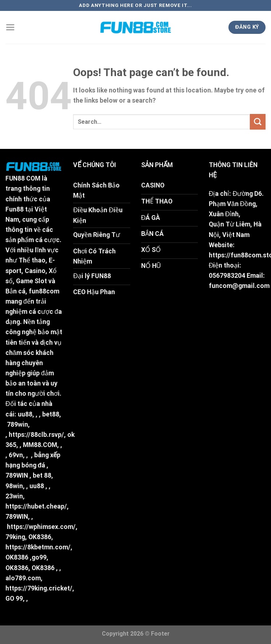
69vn (16, 455)
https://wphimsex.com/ (41, 527)
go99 (39, 557)
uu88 (25, 414)
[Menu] (10, 27)
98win (14, 486)
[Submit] (258, 122)
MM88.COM (40, 445)
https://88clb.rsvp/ (36, 435)
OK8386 (40, 537)
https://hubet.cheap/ (36, 506)
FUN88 (15, 178)
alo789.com (23, 578)
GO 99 (14, 598)
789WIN (17, 475)
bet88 (51, 414)
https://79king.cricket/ (39, 588)
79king (15, 537)
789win (17, 424)
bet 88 (42, 475)
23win (14, 496)
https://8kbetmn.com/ (38, 547)
